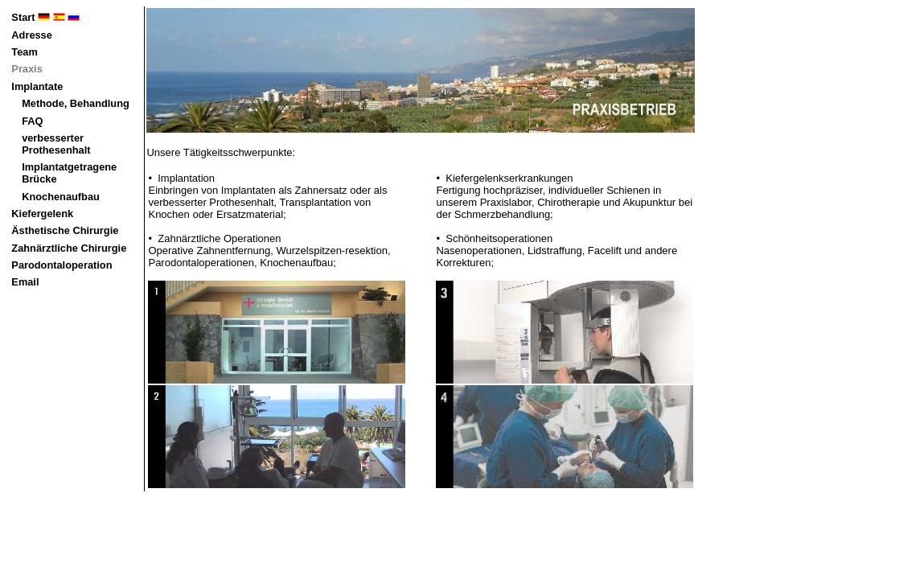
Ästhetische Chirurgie (65, 230)
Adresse (32, 35)
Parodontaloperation (62, 265)
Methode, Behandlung (76, 103)
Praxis (27, 69)
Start (45, 17)
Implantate (37, 86)
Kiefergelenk (42, 214)
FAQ (32, 121)
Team (24, 52)
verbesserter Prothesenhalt (56, 144)
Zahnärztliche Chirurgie (69, 248)
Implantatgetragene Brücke (69, 173)
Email (25, 282)
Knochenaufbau (61, 197)
